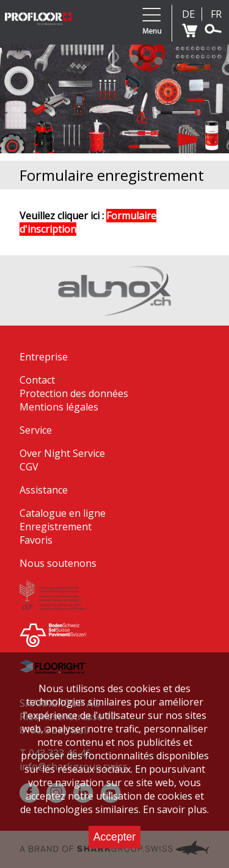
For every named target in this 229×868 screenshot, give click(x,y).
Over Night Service (62, 453)
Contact (37, 380)
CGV (29, 467)
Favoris (36, 540)
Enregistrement (56, 527)
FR (216, 14)
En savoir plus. (176, 809)
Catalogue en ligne (63, 513)
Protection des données (74, 393)
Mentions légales (59, 407)
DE (188, 14)
